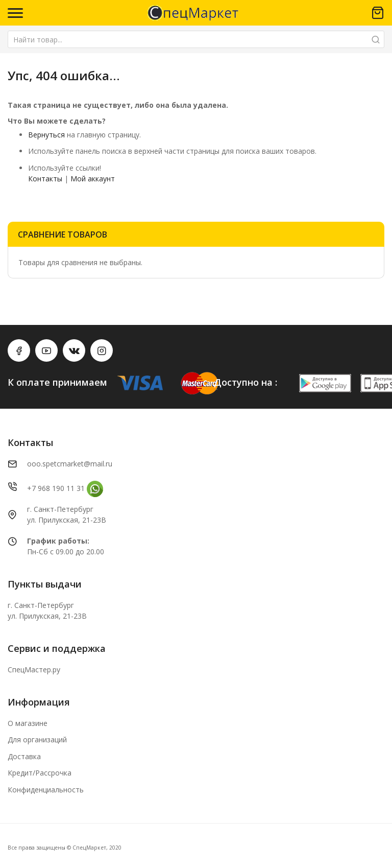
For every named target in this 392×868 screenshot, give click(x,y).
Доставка (24, 756)
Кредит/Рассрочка (40, 773)
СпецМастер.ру (34, 670)
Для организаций (37, 740)
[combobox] (196, 39)
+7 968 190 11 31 (56, 488)
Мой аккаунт (93, 179)
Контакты (45, 179)
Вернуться (46, 135)
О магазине (28, 723)
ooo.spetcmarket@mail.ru (70, 464)
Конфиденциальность (46, 790)
